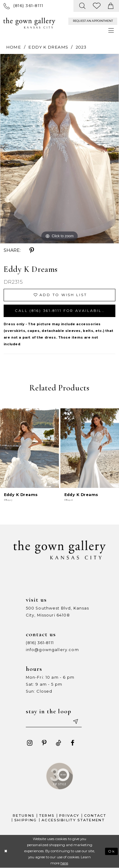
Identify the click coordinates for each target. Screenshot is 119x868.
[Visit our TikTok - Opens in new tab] (58, 743)
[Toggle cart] (111, 6)
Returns (24, 816)
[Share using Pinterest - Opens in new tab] (32, 251)
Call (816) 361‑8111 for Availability (62, 311)
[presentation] (29, 448)
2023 (81, 47)
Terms (47, 816)
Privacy (69, 816)
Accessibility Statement (73, 820)
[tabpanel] (59, 149)
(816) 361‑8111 (40, 643)
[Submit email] (75, 722)
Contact (95, 816)
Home (14, 47)
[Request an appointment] (93, 21)
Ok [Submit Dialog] (112, 851)
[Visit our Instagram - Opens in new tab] (30, 743)
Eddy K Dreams (48, 47)
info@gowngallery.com (52, 650)
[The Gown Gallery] (29, 23)
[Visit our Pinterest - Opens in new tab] (44, 743)
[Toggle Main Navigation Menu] (111, 31)
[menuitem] (24, 6)
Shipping (25, 820)
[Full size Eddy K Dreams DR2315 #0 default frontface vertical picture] (59, 149)
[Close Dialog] (6, 851)
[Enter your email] (54, 722)
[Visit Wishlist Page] (97, 6)
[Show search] (82, 6)
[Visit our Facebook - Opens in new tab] (73, 743)
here (64, 863)
